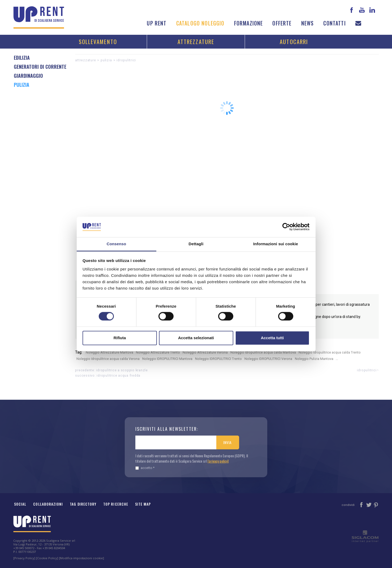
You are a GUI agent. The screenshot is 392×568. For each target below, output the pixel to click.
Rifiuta (120, 338)
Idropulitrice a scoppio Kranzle (122, 370)
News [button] (308, 23)
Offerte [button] (282, 23)
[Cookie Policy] (47, 558)
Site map (143, 504)
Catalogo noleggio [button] (200, 23)
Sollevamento (98, 42)
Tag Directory (83, 504)
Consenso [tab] (116, 244)
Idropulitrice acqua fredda (119, 375)
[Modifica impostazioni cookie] (81, 558)
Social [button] (20, 504)
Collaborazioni (48, 504)
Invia (227, 442)
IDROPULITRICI (126, 60)
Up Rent (157, 23)
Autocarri (294, 42)
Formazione (249, 23)
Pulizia (106, 60)
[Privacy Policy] (24, 558)
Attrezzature (196, 42)
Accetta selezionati (196, 338)
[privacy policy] (218, 461)
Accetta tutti (272, 338)
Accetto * (145, 468)
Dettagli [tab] (196, 244)
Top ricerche (116, 504)
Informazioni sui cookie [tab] (276, 244)
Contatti (334, 23)
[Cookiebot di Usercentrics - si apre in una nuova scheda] (286, 227)
